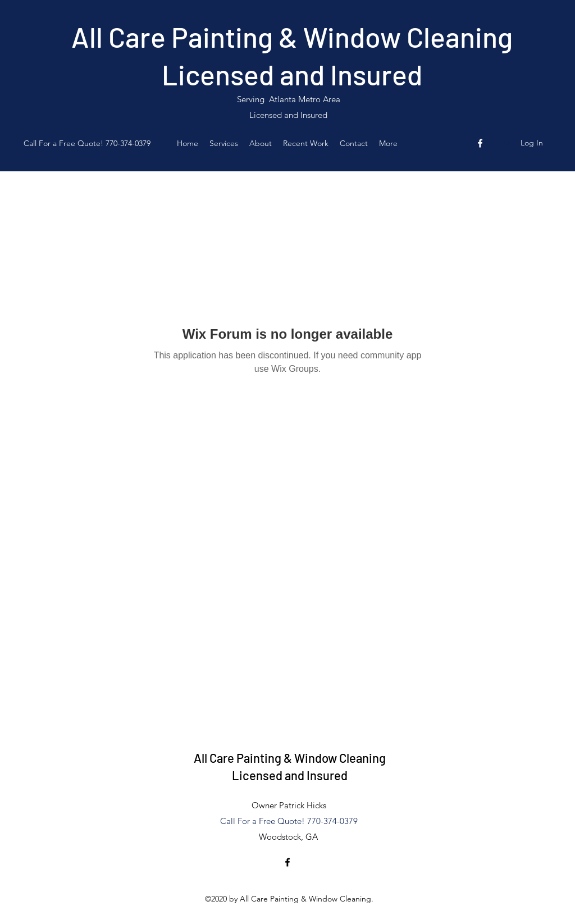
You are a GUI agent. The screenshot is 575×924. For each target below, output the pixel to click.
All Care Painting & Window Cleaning (292, 37)
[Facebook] (480, 143)
